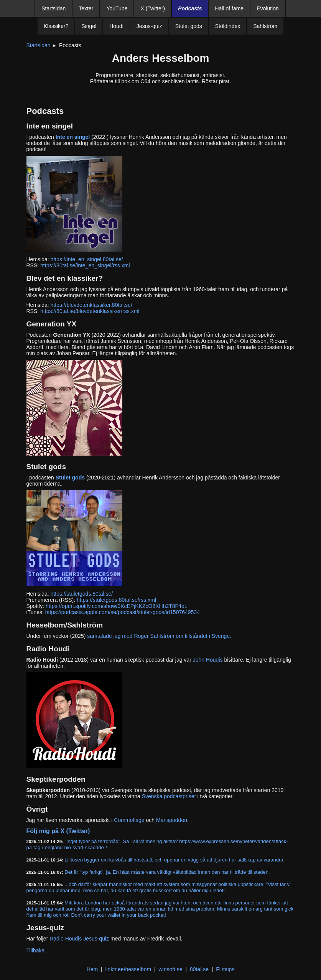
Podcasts (190, 8)
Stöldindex (228, 26)
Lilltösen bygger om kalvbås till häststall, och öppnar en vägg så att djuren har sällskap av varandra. (174, 860)
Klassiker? (56, 26)
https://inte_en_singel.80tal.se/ (87, 259)
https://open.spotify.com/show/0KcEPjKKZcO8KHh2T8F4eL (116, 606)
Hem (92, 969)
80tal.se (199, 969)
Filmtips (225, 969)
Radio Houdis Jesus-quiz (79, 939)
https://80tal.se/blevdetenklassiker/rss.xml (90, 311)
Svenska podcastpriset (169, 796)
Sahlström (265, 26)
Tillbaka (36, 950)
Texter (86, 8)
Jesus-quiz (149, 26)
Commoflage (129, 820)
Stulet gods (189, 26)
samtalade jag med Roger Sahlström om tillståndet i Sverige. (159, 636)
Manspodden (172, 820)
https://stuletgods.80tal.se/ (82, 594)
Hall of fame (229, 8)
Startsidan (53, 8)
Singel (89, 26)
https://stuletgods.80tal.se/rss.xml (116, 600)
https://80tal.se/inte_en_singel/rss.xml (85, 265)
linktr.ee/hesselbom (128, 969)
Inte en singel (73, 137)
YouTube (117, 8)
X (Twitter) (153, 8)
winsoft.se (170, 969)
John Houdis (208, 660)
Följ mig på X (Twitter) (58, 831)
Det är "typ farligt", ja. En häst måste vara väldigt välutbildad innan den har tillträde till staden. (167, 872)
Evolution (268, 8)
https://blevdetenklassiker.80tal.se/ (91, 305)
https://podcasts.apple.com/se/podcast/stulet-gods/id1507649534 (123, 612)
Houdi (116, 26)
